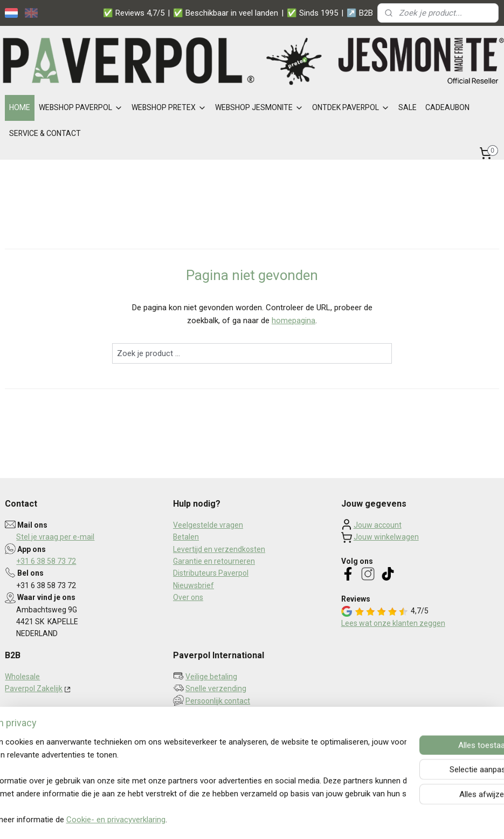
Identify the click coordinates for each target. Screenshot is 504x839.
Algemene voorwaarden (46, 737)
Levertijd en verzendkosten (219, 549)
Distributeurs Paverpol (211, 573)
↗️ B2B (360, 13)
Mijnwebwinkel (376, 819)
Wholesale (22, 677)
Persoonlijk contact (218, 701)
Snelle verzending (216, 688)
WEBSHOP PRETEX (169, 107)
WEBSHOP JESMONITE (259, 107)
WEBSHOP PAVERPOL (81, 107)
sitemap (225, 819)
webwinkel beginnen (285, 819)
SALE (408, 107)
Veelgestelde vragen (208, 525)
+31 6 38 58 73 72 (46, 561)
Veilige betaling (211, 677)
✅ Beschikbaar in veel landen (226, 13)
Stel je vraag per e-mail (55, 537)
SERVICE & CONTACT (45, 133)
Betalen (186, 537)
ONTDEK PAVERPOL (351, 107)
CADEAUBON (447, 107)
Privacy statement (36, 725)
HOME (20, 107)
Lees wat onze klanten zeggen (393, 623)
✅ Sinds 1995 (312, 13)
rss (246, 819)
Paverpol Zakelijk (34, 688)
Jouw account (378, 525)
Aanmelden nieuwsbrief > (226, 728)
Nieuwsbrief (194, 585)
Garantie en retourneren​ (214, 561)
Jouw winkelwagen (386, 537)
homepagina (294, 320)
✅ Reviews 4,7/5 (134, 13)
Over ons (188, 597)
